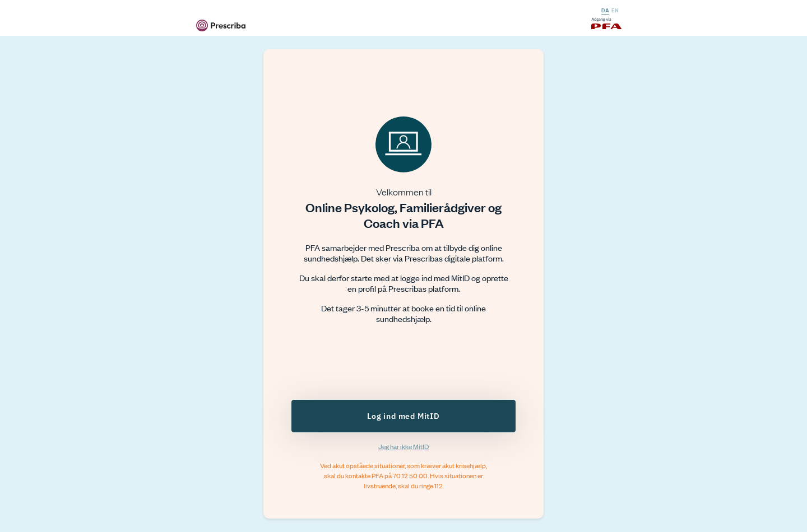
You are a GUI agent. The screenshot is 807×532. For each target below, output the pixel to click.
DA (605, 10)
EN (615, 10)
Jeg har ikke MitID (403, 446)
